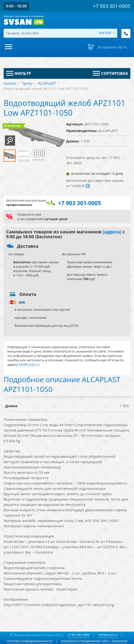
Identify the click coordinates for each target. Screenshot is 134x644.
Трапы (27, 83)
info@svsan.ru (108, 635)
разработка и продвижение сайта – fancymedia (94, 641)
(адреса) (112, 232)
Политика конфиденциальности (29, 641)
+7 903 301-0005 (78, 635)
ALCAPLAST (47, 83)
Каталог (10, 83)
